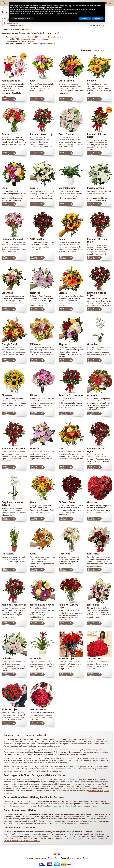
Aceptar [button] (98, 18)
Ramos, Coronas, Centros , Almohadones (34, 39)
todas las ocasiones (57, 37)
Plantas (23, 41)
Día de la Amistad (49, 44)
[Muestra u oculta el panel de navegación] (110, 3)
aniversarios (105, 741)
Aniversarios (42, 37)
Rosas (32, 41)
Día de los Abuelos (32, 44)
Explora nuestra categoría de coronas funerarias (22, 841)
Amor (31, 37)
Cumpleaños (21, 37)
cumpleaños (95, 741)
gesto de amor (90, 739)
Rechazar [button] (85, 18)
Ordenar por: (86, 50)
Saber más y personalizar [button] (22, 18)
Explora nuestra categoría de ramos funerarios (71, 823)
